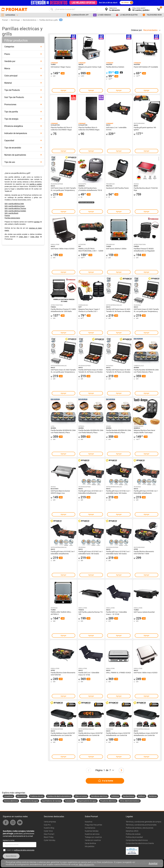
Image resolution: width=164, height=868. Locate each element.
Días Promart (49, 834)
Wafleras (142, 796)
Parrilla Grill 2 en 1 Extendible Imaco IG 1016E (89, 674)
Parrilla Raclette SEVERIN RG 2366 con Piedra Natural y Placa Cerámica (146, 371)
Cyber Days (23, 237)
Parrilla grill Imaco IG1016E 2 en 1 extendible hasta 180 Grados (118, 492)
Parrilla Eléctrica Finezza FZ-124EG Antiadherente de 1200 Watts (63, 310)
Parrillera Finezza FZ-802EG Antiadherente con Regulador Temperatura (144, 250)
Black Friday (49, 837)
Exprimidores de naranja (51, 801)
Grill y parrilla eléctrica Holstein (15, 211)
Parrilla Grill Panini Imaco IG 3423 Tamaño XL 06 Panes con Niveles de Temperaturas (118, 310)
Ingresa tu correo (9, 840)
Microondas (22, 796)
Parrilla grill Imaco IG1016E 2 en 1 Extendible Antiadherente (91, 492)
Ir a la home (108, 781)
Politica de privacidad (134, 837)
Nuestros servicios (92, 834)
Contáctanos (90, 828)
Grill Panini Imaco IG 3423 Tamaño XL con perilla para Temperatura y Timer (63, 189)
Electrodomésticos (30, 20)
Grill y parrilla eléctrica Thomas (15, 208)
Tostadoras (69, 801)
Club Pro (47, 825)
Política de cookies (133, 834)
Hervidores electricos (99, 796)
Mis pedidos (90, 846)
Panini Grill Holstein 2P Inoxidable (146, 67)
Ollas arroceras (81, 796)
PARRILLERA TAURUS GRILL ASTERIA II (61, 613)
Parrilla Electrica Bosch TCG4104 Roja (146, 189)
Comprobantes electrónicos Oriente (140, 843)
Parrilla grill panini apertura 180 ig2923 (145, 128)
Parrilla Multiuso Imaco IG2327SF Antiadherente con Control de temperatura (63, 734)
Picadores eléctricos (108, 801)
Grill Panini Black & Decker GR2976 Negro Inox (60, 492)
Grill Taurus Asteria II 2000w (116, 249)
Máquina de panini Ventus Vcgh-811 (90, 68)
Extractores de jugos (30, 801)
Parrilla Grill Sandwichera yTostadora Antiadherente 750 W (90, 189)
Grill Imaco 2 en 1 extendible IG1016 (116, 128)
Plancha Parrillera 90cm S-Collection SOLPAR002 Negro (89, 128)
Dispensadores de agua (87, 801)
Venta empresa (50, 822)
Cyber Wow (35, 237)
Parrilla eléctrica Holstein (115, 67)
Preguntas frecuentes (93, 825)
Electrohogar (15, 20)
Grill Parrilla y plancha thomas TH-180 (91, 613)
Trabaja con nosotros (93, 837)
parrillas (37, 222)
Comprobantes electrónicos (137, 840)
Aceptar (153, 863)
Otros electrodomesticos (130, 801)
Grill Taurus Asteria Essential (144, 612)
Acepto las (20, 850)
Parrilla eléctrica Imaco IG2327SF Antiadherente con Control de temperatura (91, 734)
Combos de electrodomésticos (59, 796)
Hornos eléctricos (11, 801)
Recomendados (150, 30)
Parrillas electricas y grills (49, 20)
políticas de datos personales (24, 850)
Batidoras (153, 796)
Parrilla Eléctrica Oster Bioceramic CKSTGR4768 (63, 674)
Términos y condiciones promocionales (141, 825)
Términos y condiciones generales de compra (143, 822)
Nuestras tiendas (92, 831)
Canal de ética (90, 843)
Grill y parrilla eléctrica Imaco (15, 206)
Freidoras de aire (37, 796)
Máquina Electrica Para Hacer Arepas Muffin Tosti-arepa (144, 431)
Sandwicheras (129, 796)
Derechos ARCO (132, 831)
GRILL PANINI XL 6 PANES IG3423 (118, 673)
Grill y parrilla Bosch (11, 213)
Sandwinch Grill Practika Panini (117, 188)
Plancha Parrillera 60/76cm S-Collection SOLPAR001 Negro (61, 128)
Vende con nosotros (93, 840)
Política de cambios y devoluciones (140, 828)
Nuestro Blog (49, 828)
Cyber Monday (50, 840)
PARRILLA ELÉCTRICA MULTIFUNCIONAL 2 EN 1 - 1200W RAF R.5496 (91, 250)
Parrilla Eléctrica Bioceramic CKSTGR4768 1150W (144, 552)
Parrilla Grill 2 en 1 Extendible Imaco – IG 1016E (116, 613)
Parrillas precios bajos (12, 218)
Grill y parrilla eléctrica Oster (14, 204)
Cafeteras (115, 796)
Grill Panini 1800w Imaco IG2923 (63, 249)
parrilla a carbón (36, 184)
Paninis (7, 216)
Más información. (87, 865)
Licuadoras (8, 796)
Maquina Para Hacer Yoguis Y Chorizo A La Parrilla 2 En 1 (89, 310)
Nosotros (89, 822)
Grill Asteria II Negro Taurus (61, 67)
